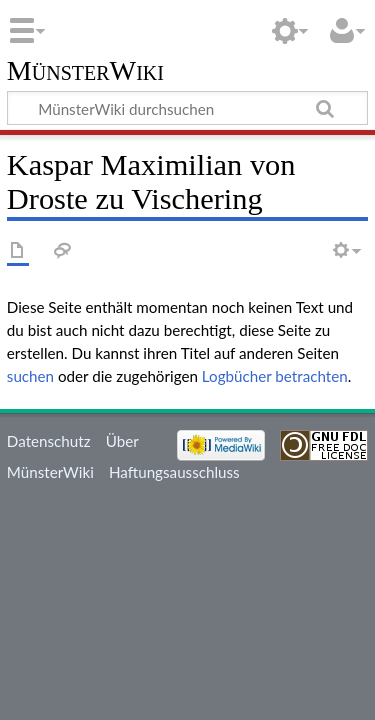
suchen (30, 376)
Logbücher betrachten (275, 376)
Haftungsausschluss (174, 472)
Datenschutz (49, 441)
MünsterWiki (85, 71)
